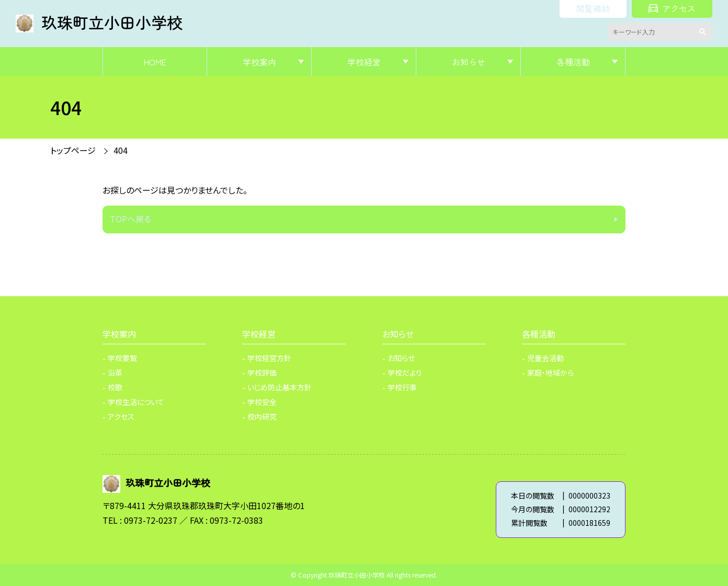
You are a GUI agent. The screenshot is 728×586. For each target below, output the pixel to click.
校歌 (115, 387)
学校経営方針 (269, 358)
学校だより (405, 373)
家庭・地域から (550, 373)
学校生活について (136, 402)
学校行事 (402, 387)
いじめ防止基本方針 (280, 387)
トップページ (73, 150)
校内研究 (262, 416)
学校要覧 (122, 358)
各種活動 (573, 62)
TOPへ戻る (130, 219)
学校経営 (364, 62)
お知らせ (469, 62)
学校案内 (259, 62)
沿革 (115, 373)
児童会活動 (545, 358)
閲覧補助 (593, 8)
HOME (155, 62)
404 (121, 150)
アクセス (672, 8)
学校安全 (262, 402)
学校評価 (262, 373)
